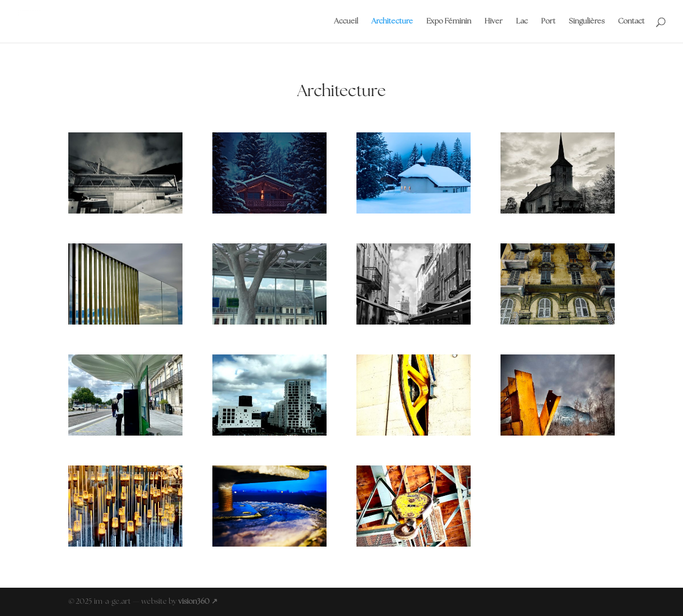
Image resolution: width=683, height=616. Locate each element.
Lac (522, 21)
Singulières (587, 21)
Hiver (494, 21)
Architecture (392, 21)
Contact (631, 21)
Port (548, 21)
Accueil (346, 21)
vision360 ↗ (198, 602)
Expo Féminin (449, 21)
